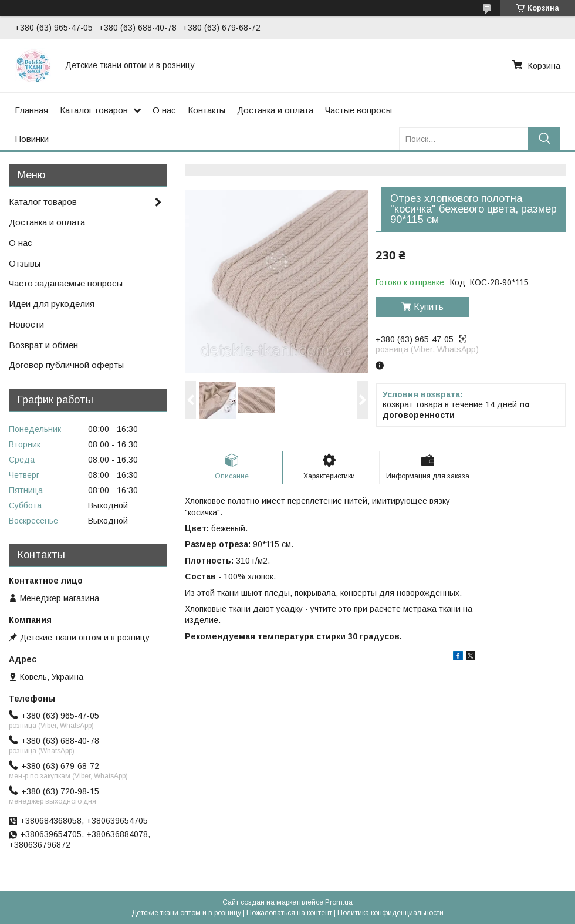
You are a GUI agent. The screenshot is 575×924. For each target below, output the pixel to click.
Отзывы (25, 263)
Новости (26, 324)
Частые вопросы (358, 110)
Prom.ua (339, 902)
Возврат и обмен (43, 345)
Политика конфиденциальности (390, 913)
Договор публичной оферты (66, 365)
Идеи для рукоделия (52, 304)
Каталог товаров (94, 110)
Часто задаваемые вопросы (66, 283)
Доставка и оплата (275, 110)
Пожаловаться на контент (289, 913)
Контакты (207, 110)
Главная (31, 110)
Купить (429, 307)
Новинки (32, 139)
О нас (164, 110)
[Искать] (544, 139)
